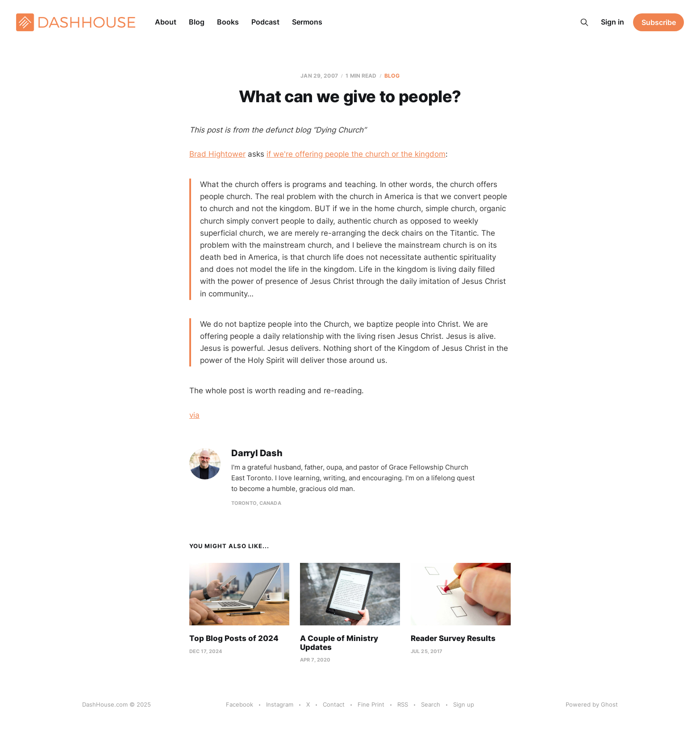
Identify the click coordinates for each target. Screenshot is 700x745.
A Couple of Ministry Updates (339, 643)
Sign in (612, 22)
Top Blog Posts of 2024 (234, 638)
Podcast (265, 22)
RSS (403, 704)
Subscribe (659, 22)
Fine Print (371, 704)
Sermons (307, 22)
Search (431, 704)
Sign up (464, 704)
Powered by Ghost (592, 704)
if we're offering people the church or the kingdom (356, 154)
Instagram (280, 704)
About (166, 22)
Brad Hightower (217, 154)
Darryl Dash (257, 453)
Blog (197, 22)
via (194, 415)
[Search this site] (584, 22)
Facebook (240, 704)
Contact (334, 704)
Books (228, 22)
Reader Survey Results (453, 638)
